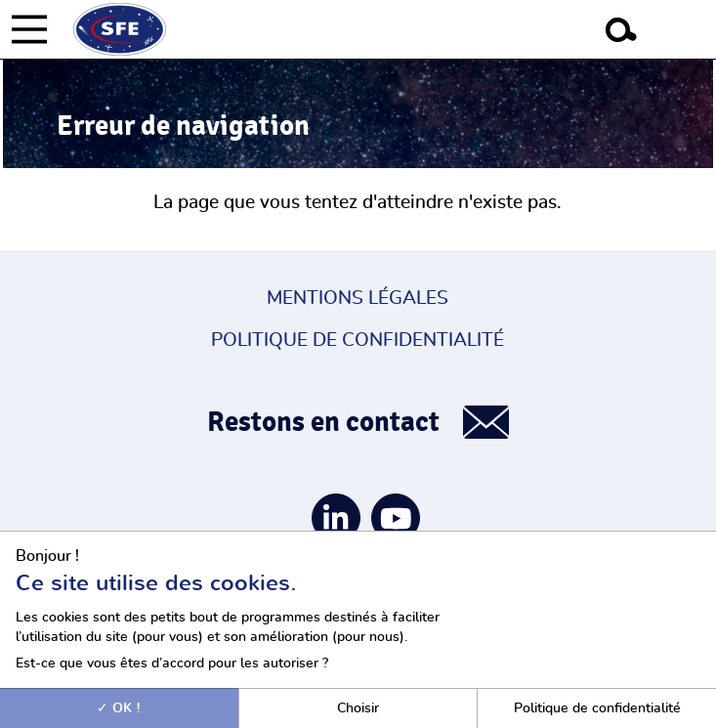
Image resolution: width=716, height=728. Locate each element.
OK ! (119, 708)
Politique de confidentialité (358, 341)
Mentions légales (358, 299)
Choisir (358, 708)
